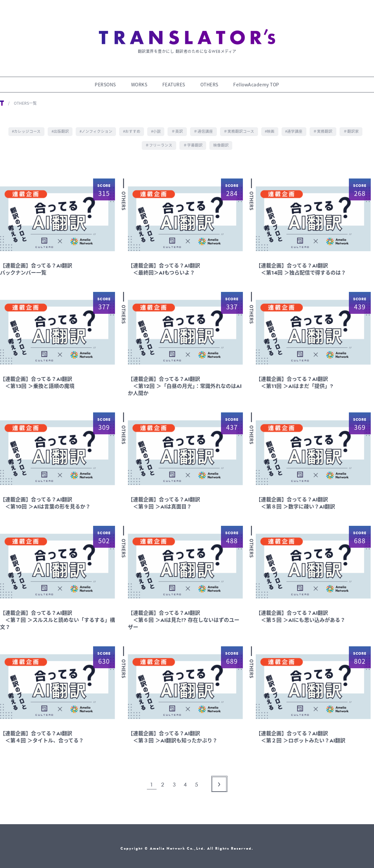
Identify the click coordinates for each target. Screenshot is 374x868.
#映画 (271, 127)
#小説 (156, 127)
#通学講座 (296, 127)
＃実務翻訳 (325, 127)
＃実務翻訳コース (240, 127)
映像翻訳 (221, 141)
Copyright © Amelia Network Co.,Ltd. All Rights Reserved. (187, 844)
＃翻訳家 (354, 127)
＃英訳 (177, 127)
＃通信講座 (204, 127)
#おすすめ (131, 127)
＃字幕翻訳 (193, 141)
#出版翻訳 (58, 127)
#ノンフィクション (95, 127)
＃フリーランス (159, 141)
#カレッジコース (24, 127)
